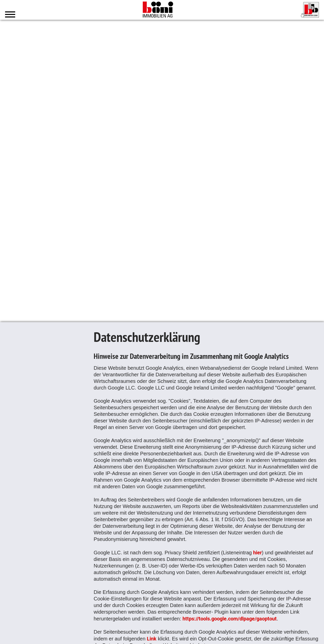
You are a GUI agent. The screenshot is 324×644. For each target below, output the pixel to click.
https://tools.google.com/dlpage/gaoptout (230, 618)
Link (152, 638)
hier (257, 552)
